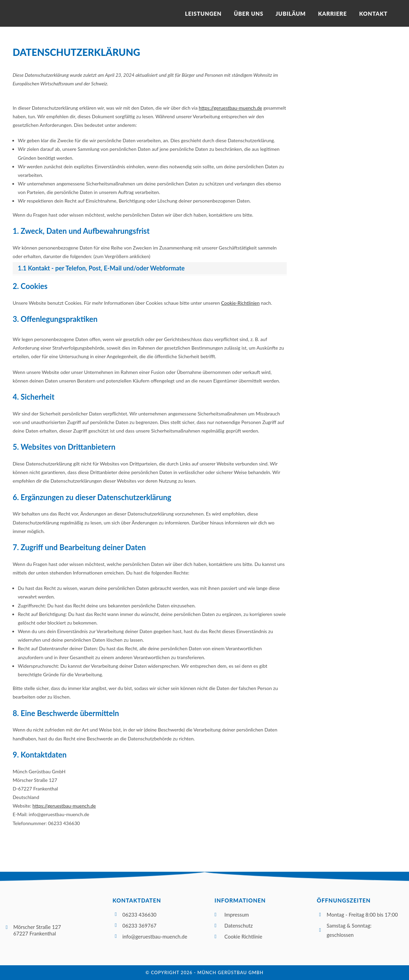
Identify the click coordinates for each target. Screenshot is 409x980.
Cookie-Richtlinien (240, 303)
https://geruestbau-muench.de (230, 108)
